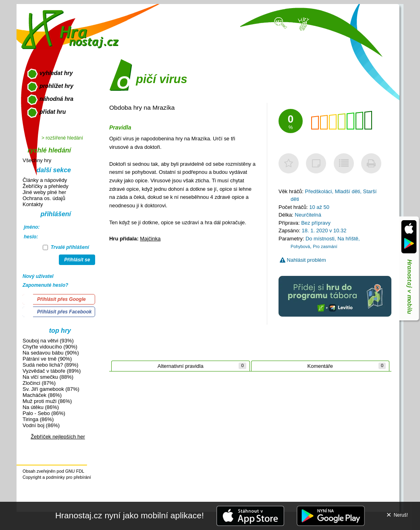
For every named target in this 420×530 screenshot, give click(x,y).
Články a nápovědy (45, 180)
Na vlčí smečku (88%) (48, 377)
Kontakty (33, 204)
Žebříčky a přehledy (46, 186)
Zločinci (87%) (39, 383)
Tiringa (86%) (38, 419)
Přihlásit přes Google (61, 299)
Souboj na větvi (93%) (48, 341)
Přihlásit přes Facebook (64, 312)
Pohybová (300, 246)
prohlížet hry (56, 86)
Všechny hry (37, 160)
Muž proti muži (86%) (47, 401)
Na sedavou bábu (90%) (51, 353)
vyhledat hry (56, 73)
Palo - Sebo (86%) (44, 413)
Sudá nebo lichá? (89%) (50, 365)
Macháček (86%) (42, 395)
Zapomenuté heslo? (45, 285)
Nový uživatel (38, 276)
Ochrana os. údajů (44, 198)
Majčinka (150, 239)
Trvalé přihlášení (66, 247)
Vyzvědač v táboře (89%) (52, 371)
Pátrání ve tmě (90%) (47, 359)
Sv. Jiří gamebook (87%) (51, 389)
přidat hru (53, 112)
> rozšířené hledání (62, 138)
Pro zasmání (325, 246)
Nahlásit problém (303, 260)
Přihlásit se (77, 260)
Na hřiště (348, 239)
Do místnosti (320, 239)
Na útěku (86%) (41, 407)
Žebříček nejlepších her (58, 437)
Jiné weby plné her (44, 192)
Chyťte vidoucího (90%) (50, 347)
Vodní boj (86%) (41, 425)
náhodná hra (56, 99)
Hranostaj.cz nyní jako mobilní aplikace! (130, 515)
